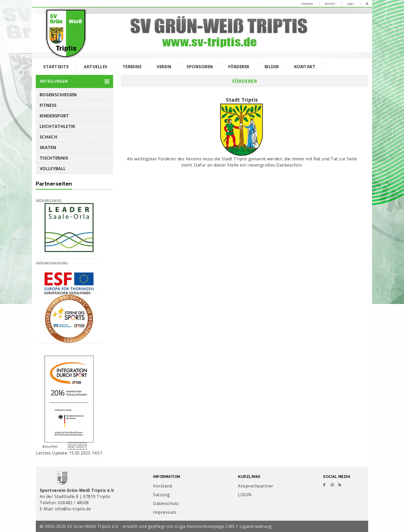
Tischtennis (54, 158)
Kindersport (54, 116)
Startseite (56, 67)
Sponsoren (200, 67)
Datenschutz (166, 503)
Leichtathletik (57, 126)
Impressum (165, 512)
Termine (132, 67)
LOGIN (245, 495)
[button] (74, 81)
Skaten (48, 147)
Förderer (239, 67)
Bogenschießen (58, 95)
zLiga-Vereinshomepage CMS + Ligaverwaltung (223, 526)
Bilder (272, 67)
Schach (48, 137)
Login (351, 4)
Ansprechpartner (256, 486)
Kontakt (330, 4)
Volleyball (53, 169)
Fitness (48, 105)
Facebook (307, 4)
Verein (164, 67)
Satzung (162, 495)
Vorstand (162, 486)
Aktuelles (96, 67)
